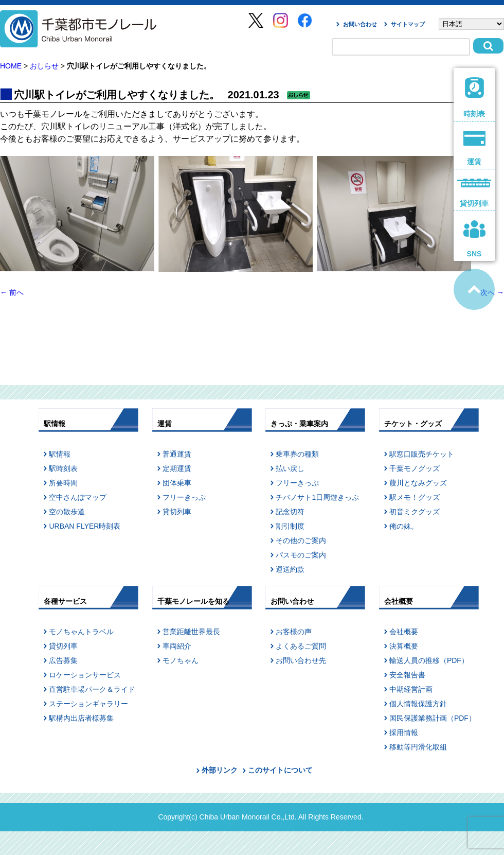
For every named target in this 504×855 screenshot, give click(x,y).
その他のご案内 (301, 540)
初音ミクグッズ (415, 512)
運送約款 (290, 569)
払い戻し (290, 468)
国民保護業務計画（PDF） (433, 718)
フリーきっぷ (184, 497)
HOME (11, 66)
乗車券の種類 (297, 454)
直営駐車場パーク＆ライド (92, 689)
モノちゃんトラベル (81, 632)
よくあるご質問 (301, 646)
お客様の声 (294, 632)
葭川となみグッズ (418, 483)
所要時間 (63, 483)
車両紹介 (177, 646)
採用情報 (404, 732)
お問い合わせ (360, 24)
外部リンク (220, 770)
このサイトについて (280, 770)
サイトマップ (408, 24)
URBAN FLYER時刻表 (85, 526)
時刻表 (474, 98)
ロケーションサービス (85, 675)
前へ (12, 292)
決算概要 (404, 646)
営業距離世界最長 (191, 632)
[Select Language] (471, 24)
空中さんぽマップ (78, 497)
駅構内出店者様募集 (81, 718)
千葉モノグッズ (415, 468)
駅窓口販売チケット (422, 454)
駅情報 (60, 454)
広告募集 (63, 660)
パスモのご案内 (301, 555)
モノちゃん (181, 660)
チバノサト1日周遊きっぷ (317, 497)
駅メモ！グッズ (415, 497)
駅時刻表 (63, 468)
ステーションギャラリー (88, 704)
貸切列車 (177, 512)
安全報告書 (407, 675)
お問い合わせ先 (301, 660)
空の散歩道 (67, 512)
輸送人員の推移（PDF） (429, 660)
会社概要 (404, 632)
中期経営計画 (411, 689)
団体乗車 (177, 483)
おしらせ (44, 66)
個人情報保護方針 (418, 704)
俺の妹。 (404, 526)
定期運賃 (177, 468)
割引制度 (290, 526)
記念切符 (290, 512)
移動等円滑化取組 (418, 747)
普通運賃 (177, 454)
